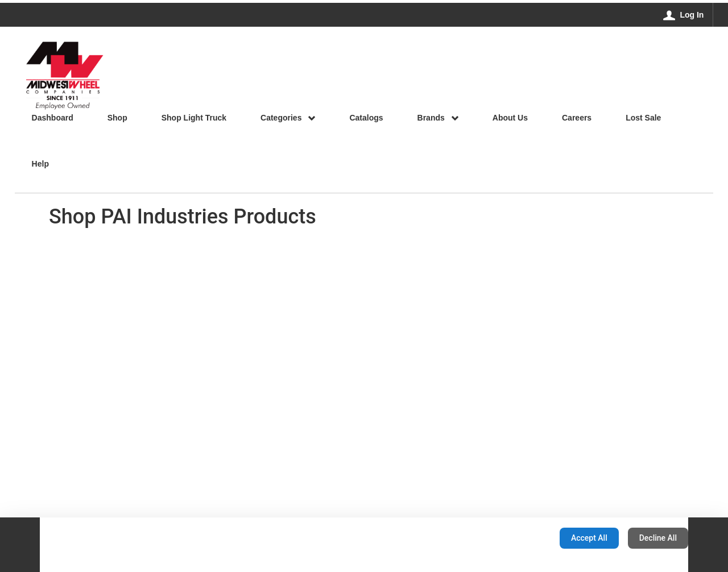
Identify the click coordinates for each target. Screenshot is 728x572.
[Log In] (684, 15)
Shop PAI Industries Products (183, 217)
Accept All (589, 538)
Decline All (658, 538)
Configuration (515, 538)
